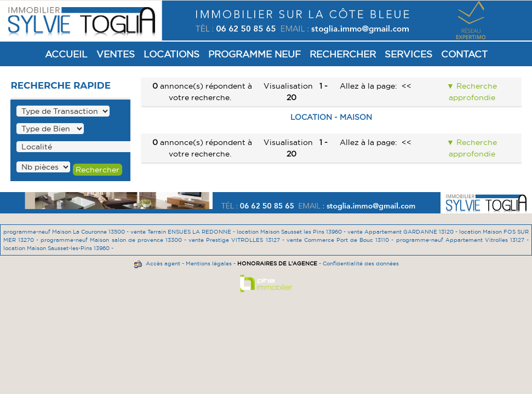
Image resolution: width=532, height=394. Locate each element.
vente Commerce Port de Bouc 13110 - (341, 240)
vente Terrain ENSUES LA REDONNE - (184, 232)
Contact (464, 54)
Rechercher (343, 54)
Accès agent (163, 263)
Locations (171, 54)
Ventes (116, 54)
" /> (43, 167)
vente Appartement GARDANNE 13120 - (403, 232)
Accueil (66, 54)
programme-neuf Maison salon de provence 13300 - (115, 240)
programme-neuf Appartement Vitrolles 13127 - (462, 240)
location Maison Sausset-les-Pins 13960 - (58, 248)
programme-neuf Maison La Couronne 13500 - (67, 232)
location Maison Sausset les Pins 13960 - (292, 232)
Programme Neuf (254, 54)
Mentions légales (209, 263)
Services (408, 54)
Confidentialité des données (361, 263)
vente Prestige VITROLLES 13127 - (238, 240)
